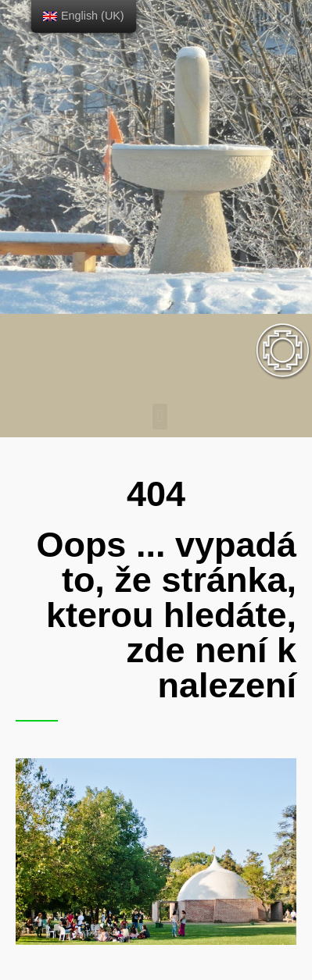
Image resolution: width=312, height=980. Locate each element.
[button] (160, 417)
